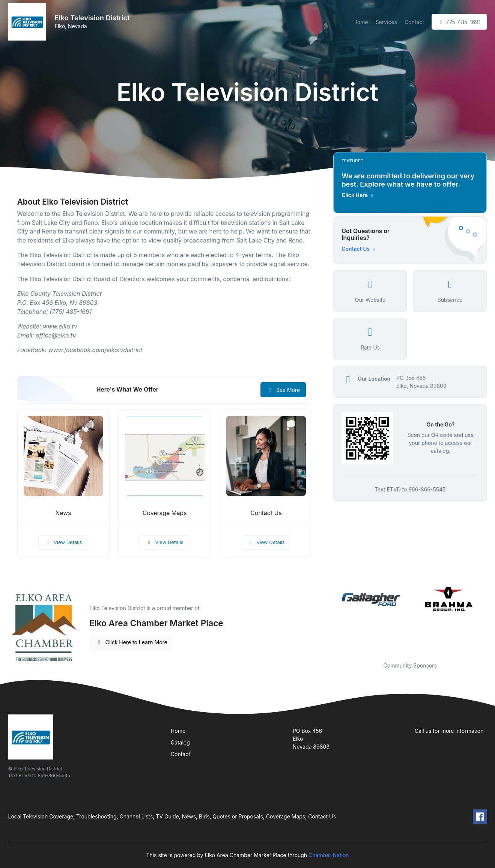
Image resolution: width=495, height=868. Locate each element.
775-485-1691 (459, 22)
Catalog (180, 742)
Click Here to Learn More (132, 642)
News (63, 513)
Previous (328, 619)
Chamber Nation (329, 855)
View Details (63, 542)
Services (386, 22)
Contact (414, 22)
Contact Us (266, 513)
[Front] (29, 22)
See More (283, 390)
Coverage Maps (165, 513)
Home (360, 22)
